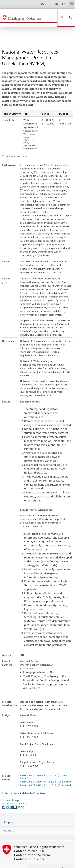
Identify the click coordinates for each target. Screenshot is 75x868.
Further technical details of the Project (26, 785)
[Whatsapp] (19, 798)
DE (43, 4)
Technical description (16, 148)
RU (71, 4)
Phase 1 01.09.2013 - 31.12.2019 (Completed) (46, 777)
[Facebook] (4, 798)
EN (64, 4)
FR (56, 4)
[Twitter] (8, 798)
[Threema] (15, 798)
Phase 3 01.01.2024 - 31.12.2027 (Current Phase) (44, 768)
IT (50, 4)
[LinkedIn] (11, 798)
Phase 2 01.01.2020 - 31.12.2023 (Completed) (46, 773)
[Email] (23, 798)
